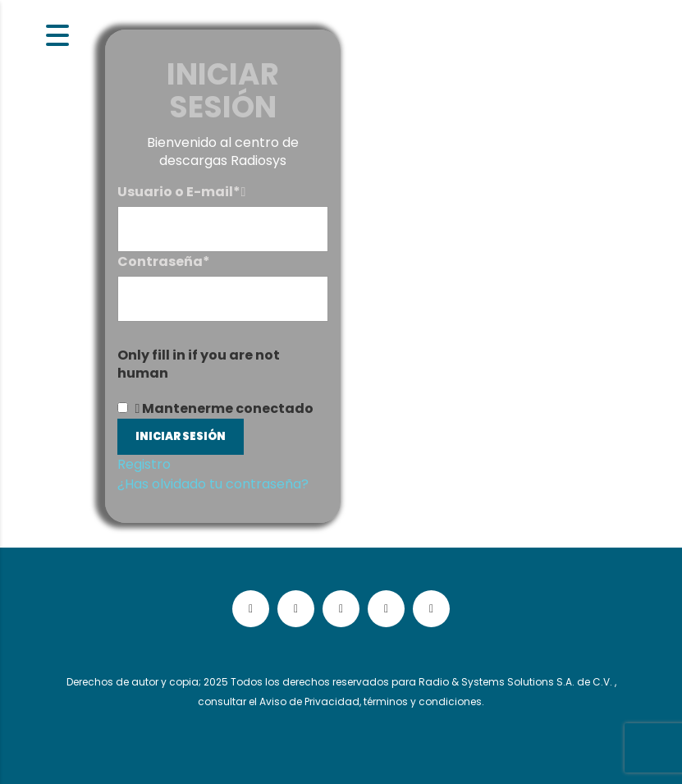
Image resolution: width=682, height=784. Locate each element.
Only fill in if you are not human (199, 364)
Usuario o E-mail (179, 192)
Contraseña (164, 261)
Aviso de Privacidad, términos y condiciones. (372, 701)
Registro (144, 464)
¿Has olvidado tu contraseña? (213, 484)
